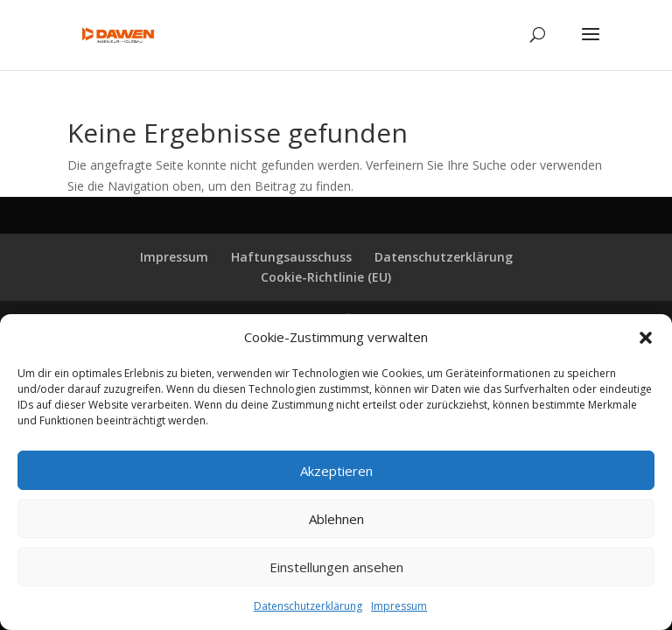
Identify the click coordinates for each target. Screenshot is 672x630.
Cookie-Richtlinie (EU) (326, 277)
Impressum (399, 606)
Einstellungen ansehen (336, 567)
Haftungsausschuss (291, 257)
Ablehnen (336, 519)
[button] (646, 338)
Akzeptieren (336, 471)
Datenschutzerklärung (308, 606)
